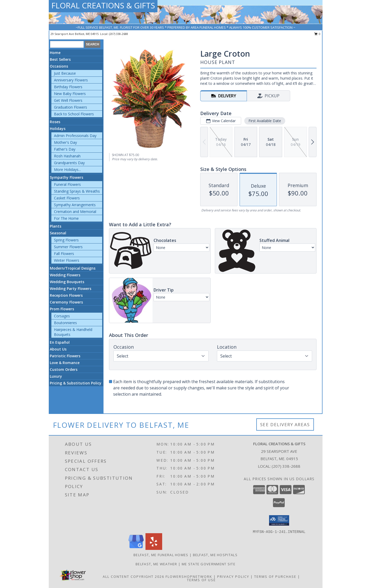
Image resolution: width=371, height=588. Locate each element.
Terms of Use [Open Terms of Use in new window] (201, 580)
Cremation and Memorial (75, 212)
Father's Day (65, 149)
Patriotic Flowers (65, 356)
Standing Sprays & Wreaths (77, 191)
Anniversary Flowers (71, 80)
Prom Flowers (62, 309)
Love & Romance (65, 363)
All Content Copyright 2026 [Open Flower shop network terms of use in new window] (133, 577)
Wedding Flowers (65, 275)
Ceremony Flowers (66, 302)
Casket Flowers (67, 198)
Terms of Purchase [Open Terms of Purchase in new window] (275, 577)
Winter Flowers (67, 260)
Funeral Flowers (67, 184)
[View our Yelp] (154, 548)
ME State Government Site (209, 564)
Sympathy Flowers (66, 177)
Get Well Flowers (68, 100)
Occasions (59, 66)
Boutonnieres (65, 323)
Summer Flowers (68, 247)
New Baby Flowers (70, 94)
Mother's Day (65, 142)
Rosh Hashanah (67, 156)
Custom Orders (64, 369)
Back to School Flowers (74, 114)
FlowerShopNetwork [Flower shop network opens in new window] (189, 577)
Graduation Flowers (71, 107)
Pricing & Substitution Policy (76, 383)
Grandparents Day (69, 163)
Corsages (62, 316)
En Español (60, 342)
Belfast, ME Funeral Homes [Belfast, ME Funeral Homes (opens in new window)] (161, 555)
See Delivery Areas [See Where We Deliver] (285, 424)
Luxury (56, 376)
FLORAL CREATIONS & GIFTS (103, 5)
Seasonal (58, 233)
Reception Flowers (66, 295)
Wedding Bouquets (67, 282)
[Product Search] (67, 44)
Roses (55, 122)
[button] (279, 520)
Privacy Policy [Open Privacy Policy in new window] (233, 577)
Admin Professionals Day (75, 136)
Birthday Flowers (68, 87)
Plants (56, 226)
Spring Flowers (66, 240)
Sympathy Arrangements (75, 205)
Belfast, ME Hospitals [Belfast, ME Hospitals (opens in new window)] (215, 555)
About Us (58, 349)
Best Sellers (60, 59)
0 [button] (317, 34)
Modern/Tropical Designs (73, 268)
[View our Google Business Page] (136, 548)
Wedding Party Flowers (71, 289)
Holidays (58, 129)
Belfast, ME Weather (156, 564)
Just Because (65, 73)
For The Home (66, 218)
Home (55, 53)
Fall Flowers (64, 254)
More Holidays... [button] (67, 170)
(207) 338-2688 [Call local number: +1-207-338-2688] (118, 34)
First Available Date (265, 121)
